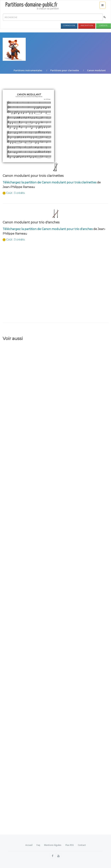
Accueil (29, 845)
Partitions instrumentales (28, 70)
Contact (82, 845)
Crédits (103, 25)
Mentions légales (53, 845)
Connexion (69, 25)
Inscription (87, 25)
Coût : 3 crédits (15, 193)
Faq (38, 845)
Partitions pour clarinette (65, 70)
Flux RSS (70, 845)
